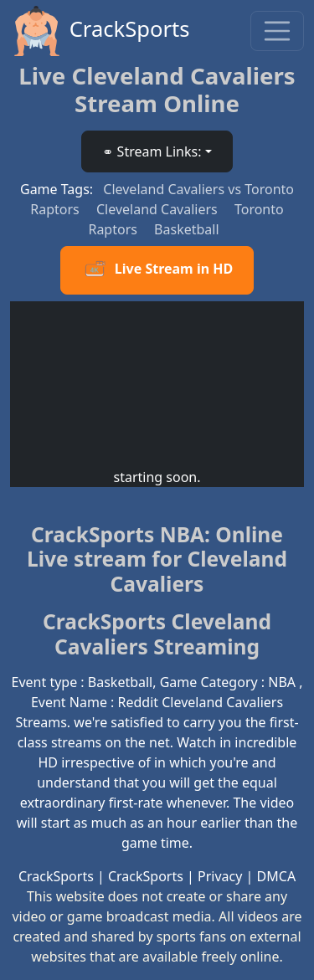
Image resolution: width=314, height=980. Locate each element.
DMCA (277, 876)
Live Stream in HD (157, 270)
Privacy (220, 876)
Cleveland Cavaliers (159, 209)
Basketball (186, 229)
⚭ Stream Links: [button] (152, 151)
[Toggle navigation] (277, 31)
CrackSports (100, 31)
